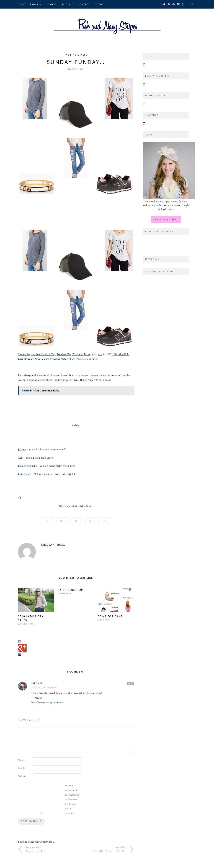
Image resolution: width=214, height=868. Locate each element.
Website (22, 776)
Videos (99, 4)
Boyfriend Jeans (81, 354)
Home (22, 4)
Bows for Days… (111, 616)
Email (22, 768)
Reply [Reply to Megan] (130, 683)
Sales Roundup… (72, 590)
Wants (52, 4)
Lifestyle (67, 4)
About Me (36, 4)
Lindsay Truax (53, 545)
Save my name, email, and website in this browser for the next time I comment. (72, 799)
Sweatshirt (24, 354)
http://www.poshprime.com (47, 703)
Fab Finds (71, 55)
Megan (37, 683)
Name (22, 760)
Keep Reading (166, 219)
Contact (84, 4)
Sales (83, 55)
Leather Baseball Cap (43, 354)
